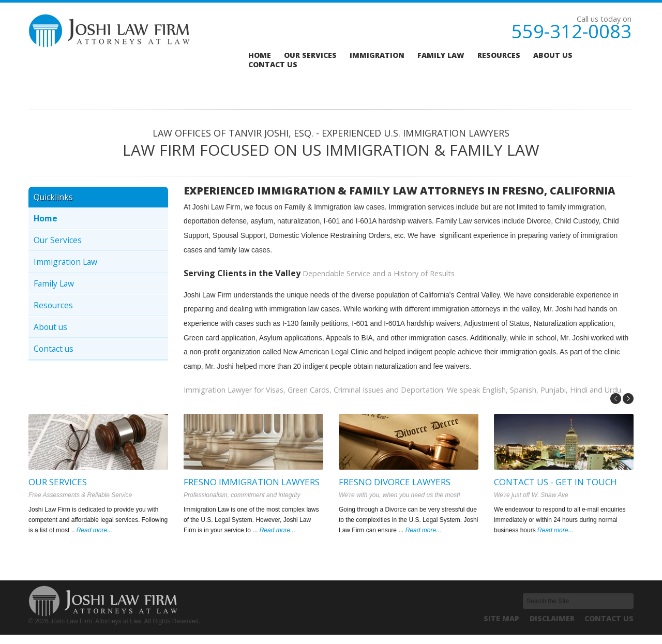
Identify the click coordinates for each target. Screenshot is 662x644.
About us (553, 55)
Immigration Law (65, 262)
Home (260, 55)
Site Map (501, 618)
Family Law (441, 55)
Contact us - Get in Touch (555, 482)
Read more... (94, 530)
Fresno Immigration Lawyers (252, 482)
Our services (310, 55)
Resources (499, 55)
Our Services (58, 240)
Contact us (273, 65)
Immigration (377, 55)
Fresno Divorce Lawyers (395, 482)
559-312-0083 (571, 31)
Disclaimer (552, 618)
